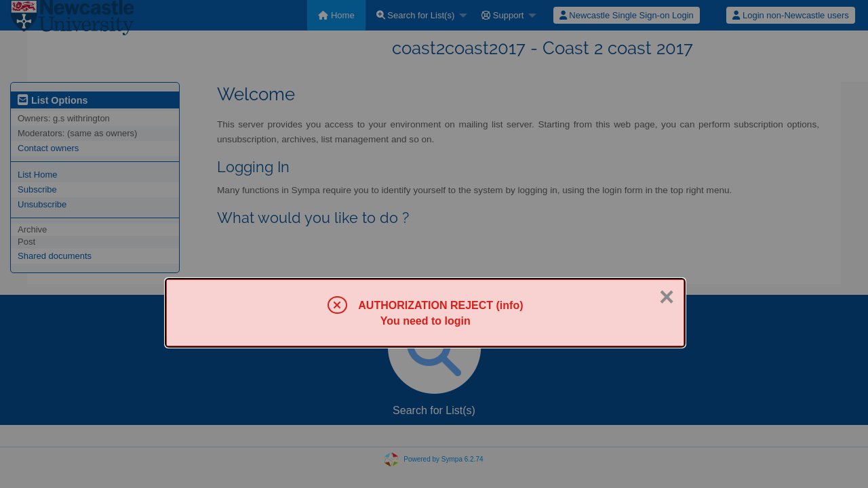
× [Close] (667, 297)
